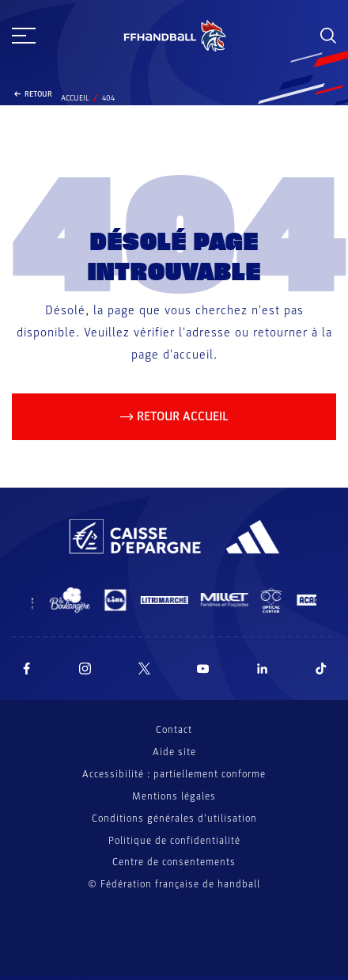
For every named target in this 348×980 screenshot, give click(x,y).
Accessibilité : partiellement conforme (174, 774)
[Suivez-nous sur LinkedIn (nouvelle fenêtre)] (263, 669)
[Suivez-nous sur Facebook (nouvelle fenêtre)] (26, 669)
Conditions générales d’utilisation (174, 819)
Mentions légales (174, 796)
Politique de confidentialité (174, 841)
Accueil (75, 98)
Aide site (174, 752)
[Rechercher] (328, 36)
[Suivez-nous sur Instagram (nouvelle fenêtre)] (85, 669)
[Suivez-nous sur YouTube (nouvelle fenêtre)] (203, 669)
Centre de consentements (174, 862)
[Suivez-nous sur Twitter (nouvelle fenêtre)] (144, 669)
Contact (174, 730)
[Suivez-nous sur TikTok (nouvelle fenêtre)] (321, 669)
